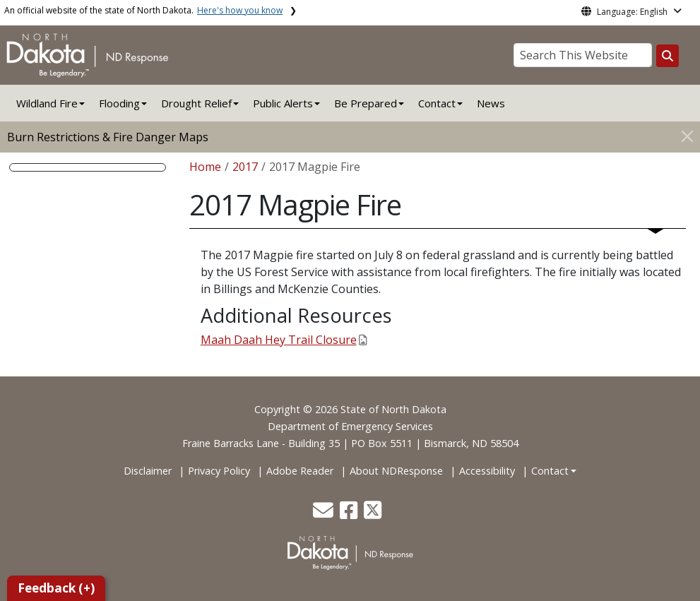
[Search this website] (668, 56)
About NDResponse (396, 471)
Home (205, 167)
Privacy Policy (219, 471)
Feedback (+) (56, 588)
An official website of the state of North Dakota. (143, 10)
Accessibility (487, 471)
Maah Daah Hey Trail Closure (284, 340)
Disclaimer (148, 471)
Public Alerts (283, 103)
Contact (550, 471)
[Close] (687, 136)
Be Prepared (366, 103)
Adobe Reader (300, 471)
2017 (245, 167)
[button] (325, 514)
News (491, 103)
